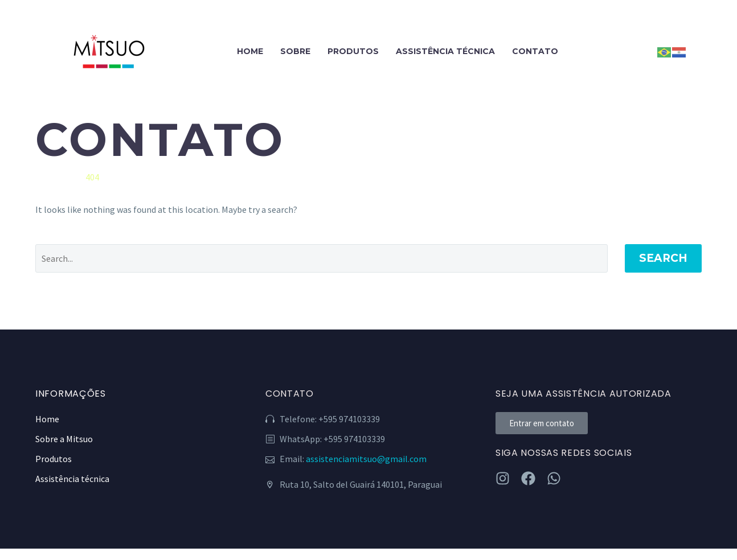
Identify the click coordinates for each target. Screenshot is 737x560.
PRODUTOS (353, 51)
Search (663, 258)
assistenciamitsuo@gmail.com (366, 459)
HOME (250, 51)
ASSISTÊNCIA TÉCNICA (445, 51)
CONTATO (535, 51)
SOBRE (295, 51)
